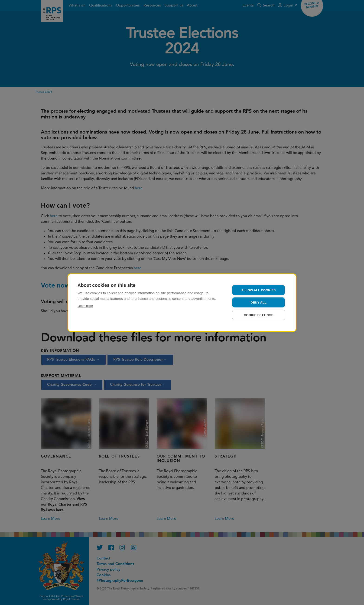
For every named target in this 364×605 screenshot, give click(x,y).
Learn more (85, 306)
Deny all (258, 302)
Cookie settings (259, 315)
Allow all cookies (258, 290)
